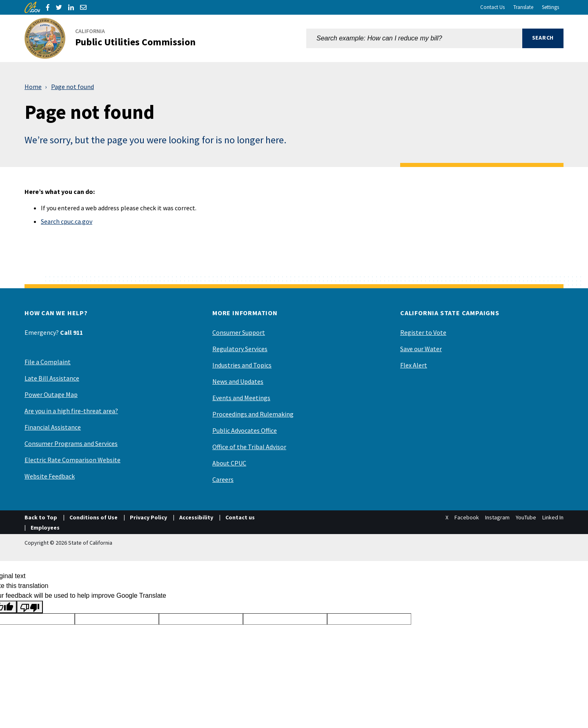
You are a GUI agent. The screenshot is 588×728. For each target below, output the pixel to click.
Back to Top (41, 517)
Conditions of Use (94, 517)
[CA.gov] (32, 7)
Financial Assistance (53, 427)
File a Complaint (48, 362)
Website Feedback (50, 476)
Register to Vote (423, 332)
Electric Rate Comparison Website (72, 460)
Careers (223, 479)
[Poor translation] (30, 607)
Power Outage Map (51, 394)
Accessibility (196, 517)
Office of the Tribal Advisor (249, 447)
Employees (45, 528)
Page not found (72, 87)
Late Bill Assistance (52, 378)
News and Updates (238, 381)
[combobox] (414, 38)
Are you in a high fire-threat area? (71, 411)
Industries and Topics (242, 365)
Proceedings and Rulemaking (253, 414)
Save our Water (421, 349)
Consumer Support (239, 332)
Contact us (240, 517)
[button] (543, 38)
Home (33, 87)
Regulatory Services (240, 349)
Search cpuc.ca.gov (67, 221)
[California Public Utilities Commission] (115, 38)
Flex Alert (414, 365)
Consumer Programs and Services (71, 443)
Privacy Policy (148, 517)
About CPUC (229, 463)
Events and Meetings (241, 398)
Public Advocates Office (245, 430)
